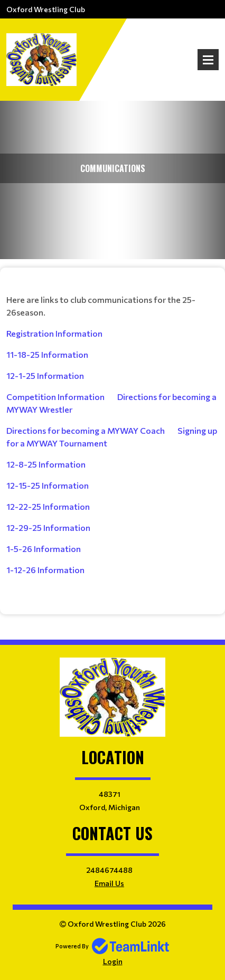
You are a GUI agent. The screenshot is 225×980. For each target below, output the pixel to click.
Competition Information (55, 397)
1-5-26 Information (44, 549)
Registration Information (54, 333)
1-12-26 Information (45, 570)
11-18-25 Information (47, 354)
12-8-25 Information (46, 464)
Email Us (109, 883)
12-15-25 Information (48, 485)
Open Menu (208, 60)
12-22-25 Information (48, 506)
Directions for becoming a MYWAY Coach (86, 430)
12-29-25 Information (48, 527)
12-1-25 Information (45, 375)
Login (113, 961)
